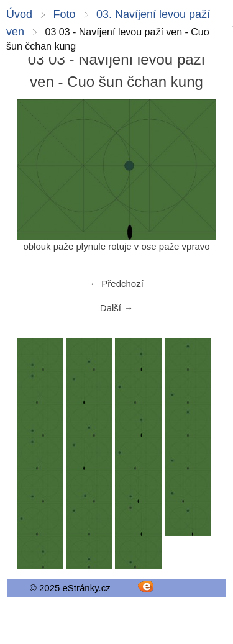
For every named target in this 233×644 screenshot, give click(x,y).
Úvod (19, 14)
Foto (64, 14)
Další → (116, 308)
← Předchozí (116, 283)
